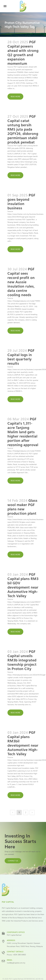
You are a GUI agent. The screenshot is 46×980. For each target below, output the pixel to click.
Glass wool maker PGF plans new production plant (22, 507)
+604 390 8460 (19, 955)
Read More (15, 96)
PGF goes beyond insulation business (21, 201)
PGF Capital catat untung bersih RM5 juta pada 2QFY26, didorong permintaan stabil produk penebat (23, 129)
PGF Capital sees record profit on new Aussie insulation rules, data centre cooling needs (21, 282)
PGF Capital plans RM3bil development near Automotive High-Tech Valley (23, 743)
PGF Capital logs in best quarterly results (21, 357)
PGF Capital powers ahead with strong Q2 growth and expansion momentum (23, 53)
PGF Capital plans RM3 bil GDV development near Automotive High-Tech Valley (23, 585)
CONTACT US (13, 861)
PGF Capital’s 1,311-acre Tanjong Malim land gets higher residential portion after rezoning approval (23, 432)
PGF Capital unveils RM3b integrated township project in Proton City (22, 660)
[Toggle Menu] (5, 6)
